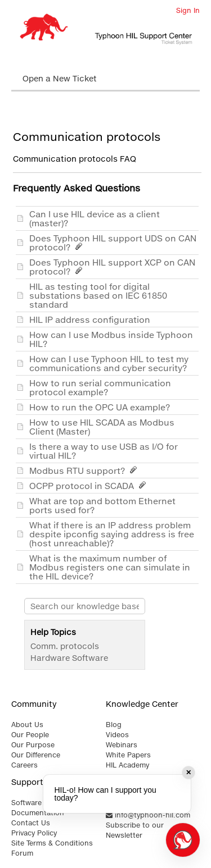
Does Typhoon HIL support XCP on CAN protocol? (112, 267)
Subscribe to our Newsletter (135, 830)
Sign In (188, 10)
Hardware (50, 658)
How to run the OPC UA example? (102, 407)
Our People (30, 735)
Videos (117, 735)
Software (90, 658)
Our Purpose (33, 745)
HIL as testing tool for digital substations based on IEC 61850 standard (98, 295)
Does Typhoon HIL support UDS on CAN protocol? (113, 243)
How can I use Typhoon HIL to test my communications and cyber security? (110, 363)
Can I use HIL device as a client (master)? (95, 218)
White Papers (128, 755)
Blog (114, 725)
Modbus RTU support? (85, 470)
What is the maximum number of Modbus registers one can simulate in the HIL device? (110, 567)
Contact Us (31, 823)
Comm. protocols (65, 646)
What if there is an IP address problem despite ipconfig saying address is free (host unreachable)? (112, 534)
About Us (27, 725)
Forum (22, 853)
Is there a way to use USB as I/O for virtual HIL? (104, 451)
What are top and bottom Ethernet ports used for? (102, 505)
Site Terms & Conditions (52, 843)
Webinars (122, 745)
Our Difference (36, 755)
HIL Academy (127, 765)
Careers (24, 765)
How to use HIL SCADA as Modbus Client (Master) (102, 427)
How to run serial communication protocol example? (100, 387)
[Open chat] (183, 840)
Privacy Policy (34, 833)
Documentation (38, 813)
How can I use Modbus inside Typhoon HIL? (111, 339)
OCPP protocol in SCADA (89, 486)
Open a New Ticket (60, 78)
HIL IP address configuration (92, 319)
